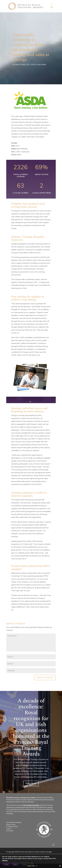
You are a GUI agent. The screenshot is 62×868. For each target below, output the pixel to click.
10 (39, 787)
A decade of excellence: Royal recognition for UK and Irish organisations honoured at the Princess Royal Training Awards (31, 727)
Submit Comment (45, 677)
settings (5, 860)
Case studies (41, 65)
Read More (31, 783)
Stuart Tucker (20, 65)
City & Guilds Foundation (31, 805)
